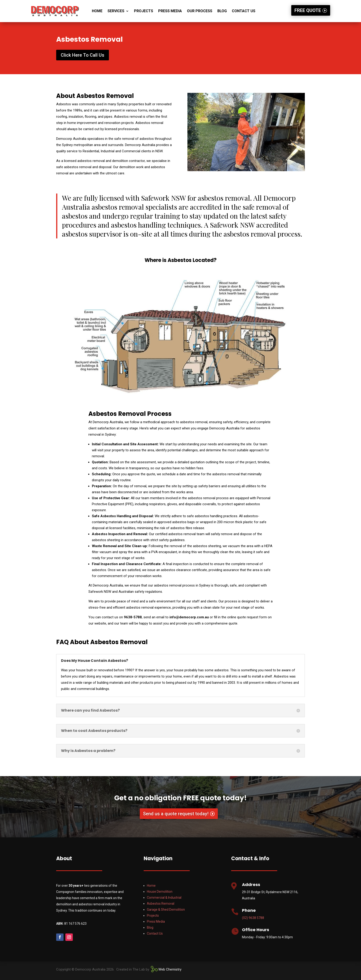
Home (97, 11)
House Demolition (160, 892)
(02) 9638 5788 (253, 918)
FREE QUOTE (308, 10)
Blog (222, 11)
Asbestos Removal (161, 904)
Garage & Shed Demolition (166, 910)
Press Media (156, 921)
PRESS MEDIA (170, 11)
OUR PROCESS (200, 11)
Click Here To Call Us (83, 55)
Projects (144, 11)
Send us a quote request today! (176, 814)
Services (116, 11)
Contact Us (244, 11)
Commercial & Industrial (164, 898)
